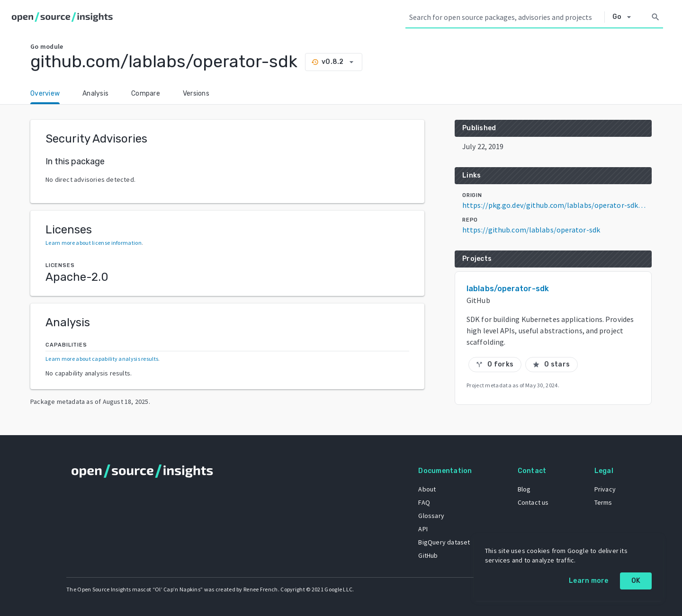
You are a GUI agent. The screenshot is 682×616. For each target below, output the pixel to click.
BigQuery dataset (444, 542)
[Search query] (505, 17)
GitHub (428, 555)
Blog (524, 489)
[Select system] (624, 17)
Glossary (431, 516)
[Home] (64, 17)
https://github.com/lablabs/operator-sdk (531, 230)
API (423, 529)
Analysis (95, 94)
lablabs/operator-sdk (508, 289)
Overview (45, 94)
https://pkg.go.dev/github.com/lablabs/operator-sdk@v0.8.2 (557, 205)
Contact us (533, 502)
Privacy (605, 489)
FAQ (424, 502)
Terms (603, 502)
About (427, 489)
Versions (196, 94)
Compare (146, 94)
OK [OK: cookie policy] (636, 581)
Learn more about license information (94, 243)
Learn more (589, 581)
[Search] (655, 17)
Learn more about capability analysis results (102, 359)
